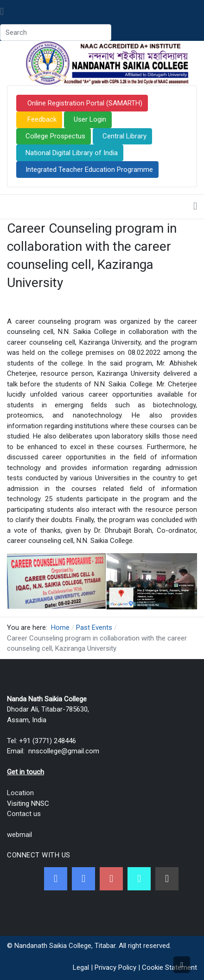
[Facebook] (56, 879)
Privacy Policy (115, 967)
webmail (19, 835)
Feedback (41, 119)
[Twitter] (83, 879)
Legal (81, 967)
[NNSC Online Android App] (139, 879)
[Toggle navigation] (2, 12)
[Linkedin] (167, 879)
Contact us (24, 814)
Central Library (124, 136)
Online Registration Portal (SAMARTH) (84, 103)
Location (20, 793)
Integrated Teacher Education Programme (89, 170)
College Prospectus (55, 136)
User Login (90, 119)
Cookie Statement (169, 967)
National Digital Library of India (72, 153)
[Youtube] (111, 879)
